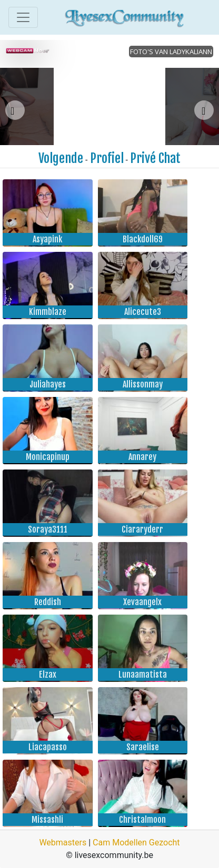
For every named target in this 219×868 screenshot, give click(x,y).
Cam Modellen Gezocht (136, 843)
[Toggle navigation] (23, 17)
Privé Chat (155, 158)
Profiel (107, 158)
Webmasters (63, 843)
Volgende (61, 158)
